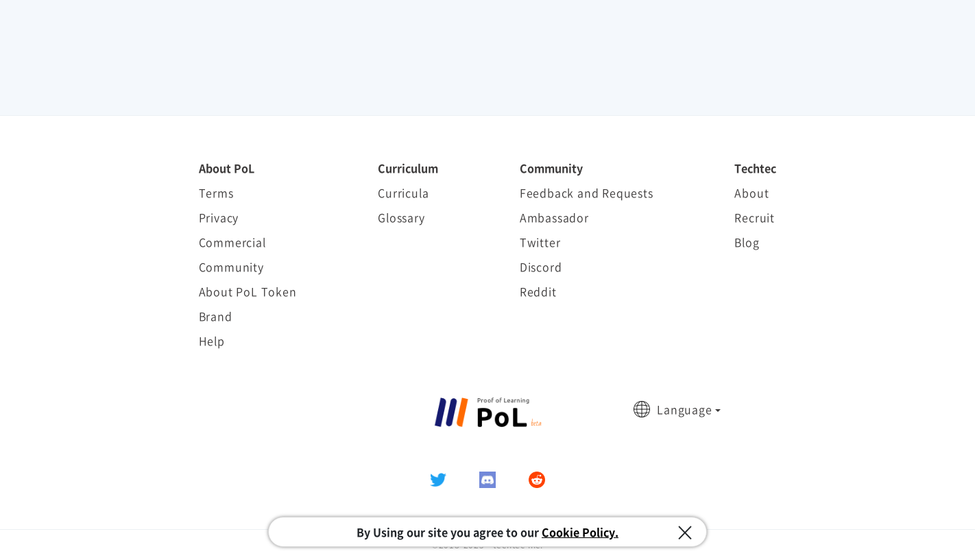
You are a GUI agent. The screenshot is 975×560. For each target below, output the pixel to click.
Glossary (401, 217)
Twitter (540, 242)
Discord (541, 267)
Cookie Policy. (580, 532)
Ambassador (554, 217)
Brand (216, 316)
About (751, 193)
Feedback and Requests (587, 193)
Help (212, 341)
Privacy (219, 217)
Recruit (755, 217)
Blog (747, 242)
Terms (216, 193)
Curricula (403, 193)
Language (684, 409)
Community (231, 267)
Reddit (538, 291)
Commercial (232, 242)
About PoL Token (248, 291)
